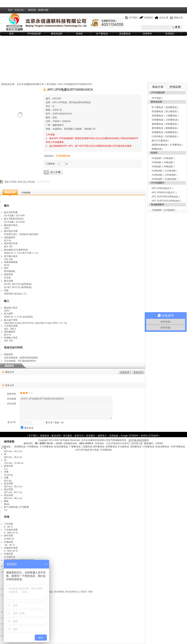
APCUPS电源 (82, 450)
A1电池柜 (156, 158)
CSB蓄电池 (172, 120)
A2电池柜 (169, 158)
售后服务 (68, 436)
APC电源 (156, 98)
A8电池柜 (169, 167)
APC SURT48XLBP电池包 (165, 197)
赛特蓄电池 (157, 128)
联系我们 (170, 34)
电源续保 (45, 436)
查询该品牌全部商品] (80, 102)
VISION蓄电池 (178, 447)
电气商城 (51, 84)
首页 (11, 34)
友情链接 (114, 436)
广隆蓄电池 (75, 447)
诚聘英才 (102, 436)
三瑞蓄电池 (171, 116)
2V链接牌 (156, 210)
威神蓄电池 (157, 124)
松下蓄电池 (102, 34)
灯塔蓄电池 (176, 145)
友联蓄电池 (171, 124)
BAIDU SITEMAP (150, 436)
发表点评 (125, 372)
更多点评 (138, 372)
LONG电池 (157, 136)
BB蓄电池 (157, 149)
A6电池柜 (156, 167)
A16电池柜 (157, 175)
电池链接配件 (158, 205)
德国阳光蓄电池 (160, 145)
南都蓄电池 (171, 132)
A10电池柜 (157, 171)
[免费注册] (43, 10)
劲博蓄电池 (157, 132)
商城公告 (178, 18)
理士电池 (94, 450)
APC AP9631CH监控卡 (163, 192)
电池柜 (79, 34)
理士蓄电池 (171, 111)
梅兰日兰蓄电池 (160, 141)
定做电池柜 (171, 179)
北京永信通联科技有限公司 (30, 84)
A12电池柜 (170, 171)
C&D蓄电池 (171, 136)
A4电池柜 (169, 162)
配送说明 (56, 436)
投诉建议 (91, 436)
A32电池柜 (157, 179)
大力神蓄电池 (46, 447)
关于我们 (133, 18)
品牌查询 (147, 34)
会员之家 (164, 18)
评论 (20, 182)
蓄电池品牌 (57, 34)
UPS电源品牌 (34, 34)
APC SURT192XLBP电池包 (166, 201)
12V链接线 (169, 210)
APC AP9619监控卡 (162, 188)
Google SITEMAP (130, 436)
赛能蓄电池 (171, 128)
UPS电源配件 (158, 183)
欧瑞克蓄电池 (61, 447)
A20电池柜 (170, 175)
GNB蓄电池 (158, 120)
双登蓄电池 (157, 111)
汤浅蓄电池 (125, 34)
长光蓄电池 (123, 447)
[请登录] (32, 10)
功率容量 (13, 212)
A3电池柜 (156, 162)
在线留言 (148, 18)
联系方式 (79, 436)
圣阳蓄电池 (157, 116)
